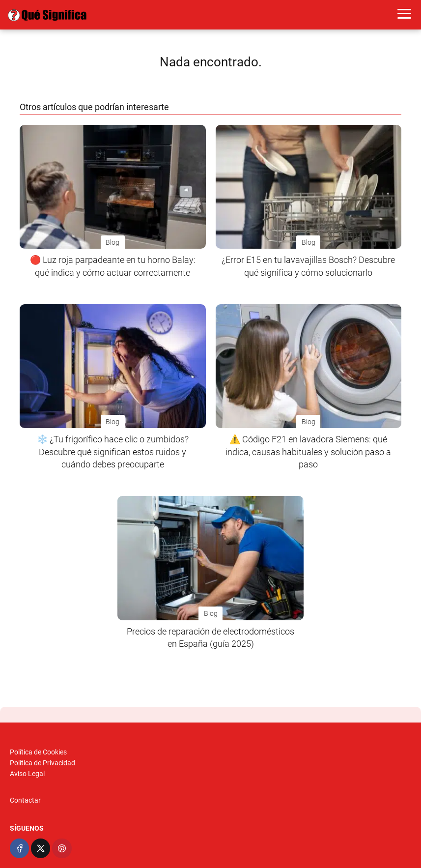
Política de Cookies (38, 752)
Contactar (25, 800)
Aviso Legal (27, 774)
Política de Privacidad (42, 763)
